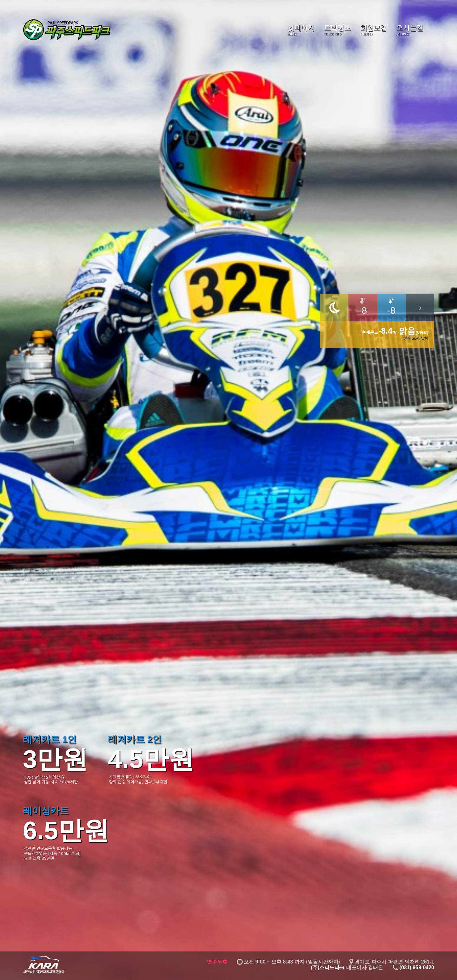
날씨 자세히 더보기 (420, 307)
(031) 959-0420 (417, 967)
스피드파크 (67, 30)
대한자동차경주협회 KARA (44, 965)
